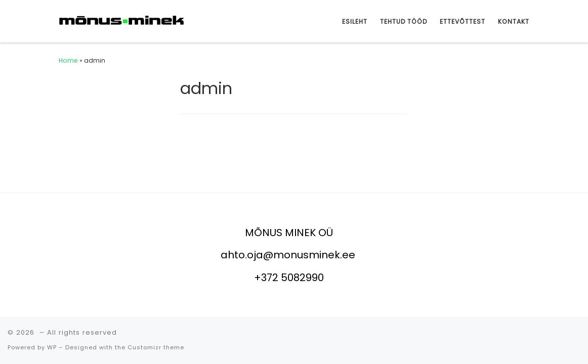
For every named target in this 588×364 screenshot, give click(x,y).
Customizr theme (156, 347)
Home (68, 60)
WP (52, 347)
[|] (122, 20)
